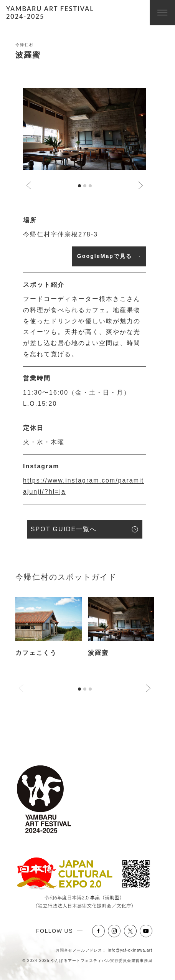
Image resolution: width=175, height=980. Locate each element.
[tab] (79, 186)
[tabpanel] (49, 633)
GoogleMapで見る (105, 256)
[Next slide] (140, 185)
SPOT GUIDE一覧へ (64, 529)
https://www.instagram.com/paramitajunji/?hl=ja (83, 486)
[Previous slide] (21, 688)
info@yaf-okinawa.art (130, 950)
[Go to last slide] (29, 185)
